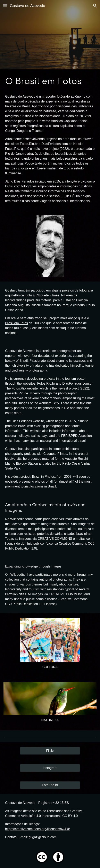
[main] (50, 140)
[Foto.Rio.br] (50, 785)
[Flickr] (50, 751)
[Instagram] (50, 768)
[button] (5, 6)
